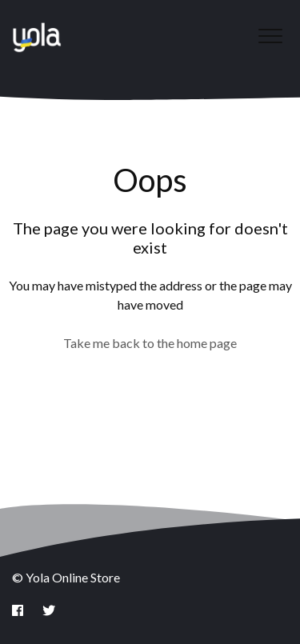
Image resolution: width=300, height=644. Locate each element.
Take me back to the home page (150, 343)
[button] (270, 36)
